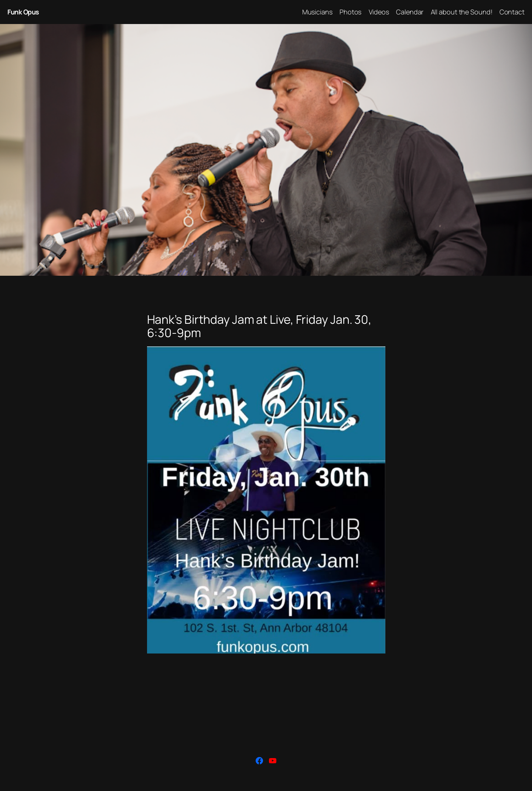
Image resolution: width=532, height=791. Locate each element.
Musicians (317, 12)
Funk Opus (23, 12)
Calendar (410, 12)
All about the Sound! (462, 12)
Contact (512, 12)
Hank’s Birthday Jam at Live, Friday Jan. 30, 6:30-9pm (260, 326)
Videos (379, 12)
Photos (350, 12)
